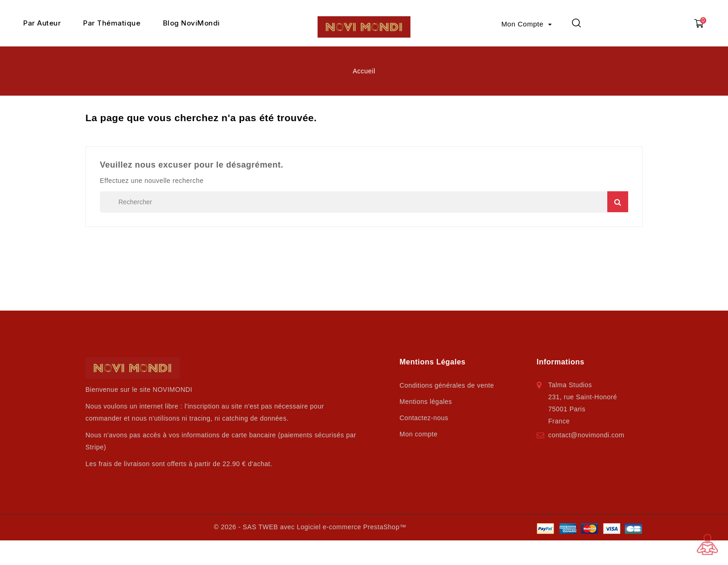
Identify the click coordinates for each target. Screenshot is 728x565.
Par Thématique (112, 23)
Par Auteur (42, 23)
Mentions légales (426, 402)
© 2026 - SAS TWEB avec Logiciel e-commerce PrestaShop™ (310, 527)
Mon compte (419, 434)
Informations (561, 362)
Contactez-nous (424, 418)
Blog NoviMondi (192, 23)
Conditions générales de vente (447, 385)
